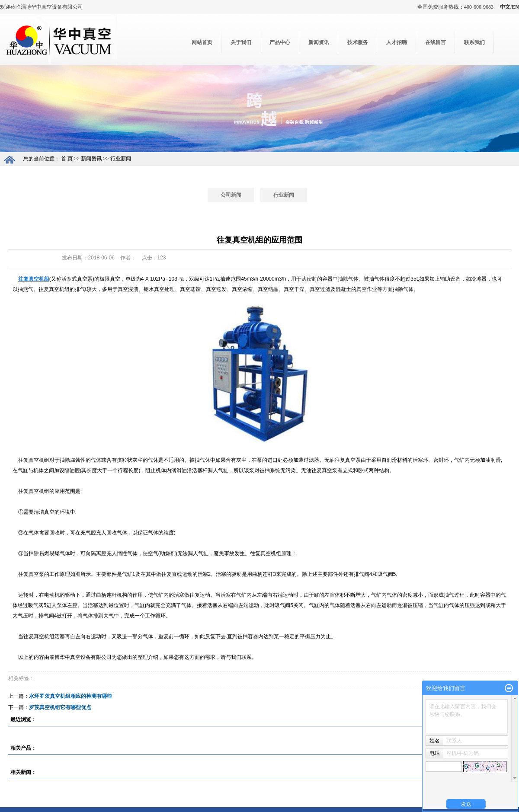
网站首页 (202, 42)
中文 (505, 7)
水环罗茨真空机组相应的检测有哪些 (70, 696)
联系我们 (474, 42)
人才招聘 (397, 42)
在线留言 (436, 42)
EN (515, 7)
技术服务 (358, 42)
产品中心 (280, 42)
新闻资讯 (319, 42)
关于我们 (241, 42)
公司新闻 (231, 195)
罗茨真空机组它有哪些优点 (60, 707)
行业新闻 (121, 159)
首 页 (67, 159)
